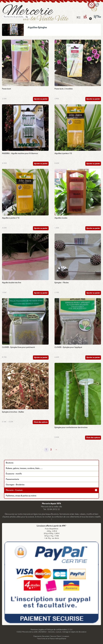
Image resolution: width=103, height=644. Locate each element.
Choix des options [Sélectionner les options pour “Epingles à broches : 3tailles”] (41, 422)
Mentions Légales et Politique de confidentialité (49, 630)
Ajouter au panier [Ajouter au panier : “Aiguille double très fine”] (41, 293)
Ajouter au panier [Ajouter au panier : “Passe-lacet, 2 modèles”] (93, 99)
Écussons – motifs (14, 474)
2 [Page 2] (51, 450)
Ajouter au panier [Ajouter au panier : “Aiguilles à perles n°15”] (93, 164)
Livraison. (66, 636)
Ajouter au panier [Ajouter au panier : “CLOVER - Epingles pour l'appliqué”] (93, 358)
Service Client (56, 636)
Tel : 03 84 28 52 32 (52, 509)
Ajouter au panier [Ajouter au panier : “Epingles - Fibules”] (93, 293)
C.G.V (70, 630)
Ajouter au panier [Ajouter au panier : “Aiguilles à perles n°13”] (41, 228)
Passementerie (12, 479)
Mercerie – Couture (14, 490)
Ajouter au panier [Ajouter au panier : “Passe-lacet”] (41, 99)
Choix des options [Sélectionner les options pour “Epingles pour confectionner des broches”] (93, 438)
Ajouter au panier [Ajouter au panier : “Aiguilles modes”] (93, 228)
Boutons (10, 463)
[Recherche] (27, 17)
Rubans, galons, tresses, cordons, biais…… (24, 468)
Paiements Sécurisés (41, 636)
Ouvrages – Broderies (15, 485)
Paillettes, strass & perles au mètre (21, 496)
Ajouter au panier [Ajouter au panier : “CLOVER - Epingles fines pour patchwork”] (41, 358)
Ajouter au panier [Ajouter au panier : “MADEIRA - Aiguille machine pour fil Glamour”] (41, 164)
